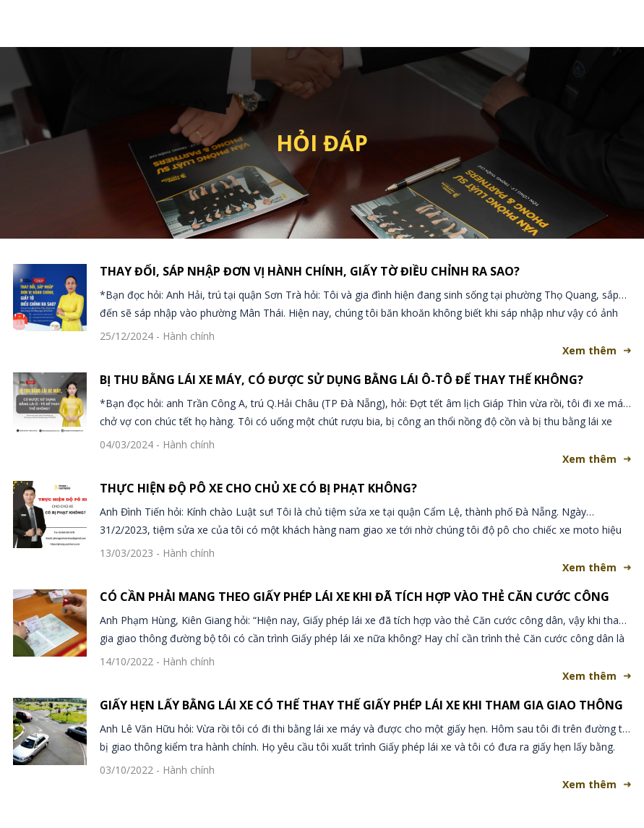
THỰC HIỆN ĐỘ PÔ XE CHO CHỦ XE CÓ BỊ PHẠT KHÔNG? (258, 488)
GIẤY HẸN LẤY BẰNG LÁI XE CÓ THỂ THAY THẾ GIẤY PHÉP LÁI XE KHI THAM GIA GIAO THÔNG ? (361, 705)
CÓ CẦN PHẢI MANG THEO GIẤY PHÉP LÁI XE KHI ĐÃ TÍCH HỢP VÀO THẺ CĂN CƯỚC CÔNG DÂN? (355, 597)
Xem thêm (589, 350)
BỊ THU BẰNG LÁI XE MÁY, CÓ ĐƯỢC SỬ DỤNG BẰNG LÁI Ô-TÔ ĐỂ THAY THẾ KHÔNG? (342, 380)
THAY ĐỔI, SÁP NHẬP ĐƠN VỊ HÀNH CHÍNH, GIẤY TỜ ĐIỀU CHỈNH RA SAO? (310, 271)
